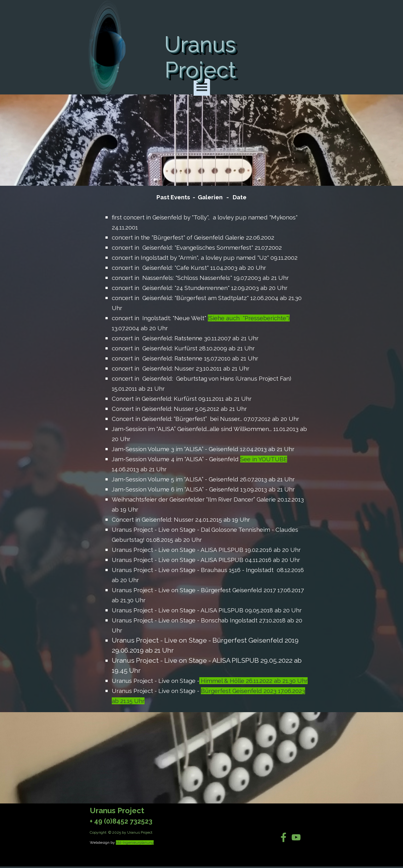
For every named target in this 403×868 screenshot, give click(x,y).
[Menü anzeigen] (202, 87)
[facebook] (284, 837)
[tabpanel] (201, 449)
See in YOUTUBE (264, 459)
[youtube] (296, 837)
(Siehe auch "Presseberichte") (249, 318)
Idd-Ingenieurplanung (135, 842)
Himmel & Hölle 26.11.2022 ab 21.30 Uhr (253, 681)
